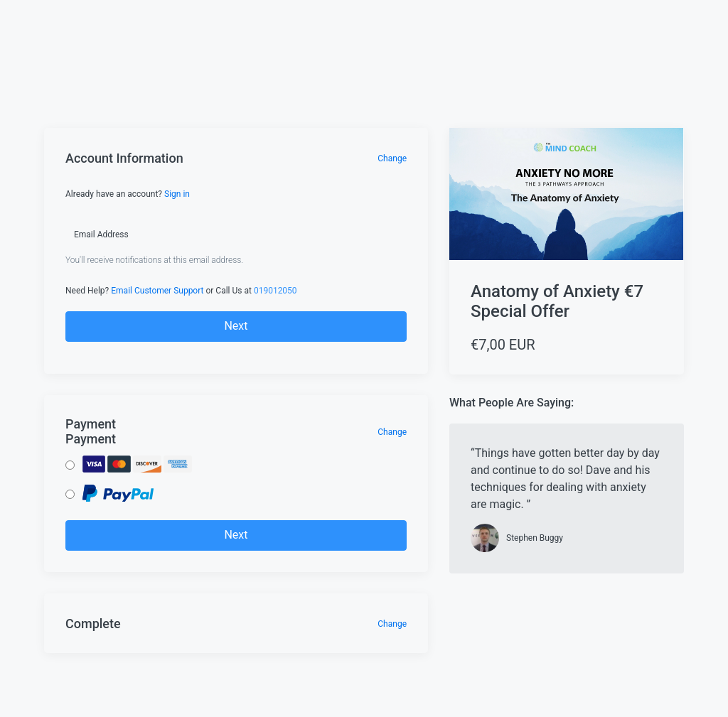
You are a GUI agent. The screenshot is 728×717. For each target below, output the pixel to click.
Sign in (177, 194)
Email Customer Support (157, 291)
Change (392, 158)
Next (236, 326)
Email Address (101, 234)
